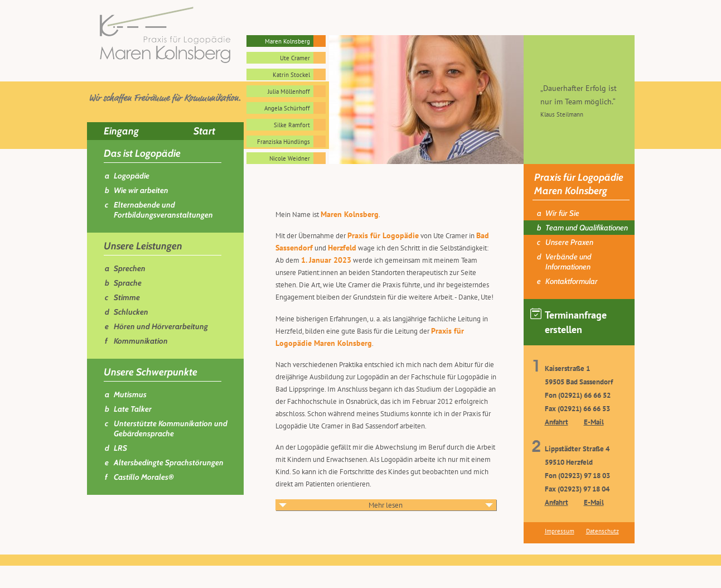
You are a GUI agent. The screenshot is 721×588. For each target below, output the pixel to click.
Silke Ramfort (292, 125)
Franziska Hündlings (284, 142)
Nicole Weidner (290, 158)
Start (204, 131)
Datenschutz (603, 531)
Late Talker (133, 409)
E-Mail (594, 422)
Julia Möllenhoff (289, 91)
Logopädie (132, 176)
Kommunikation (141, 341)
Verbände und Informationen (568, 262)
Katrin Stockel (291, 75)
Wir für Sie (562, 213)
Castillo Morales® (144, 477)
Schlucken (131, 312)
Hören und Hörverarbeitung (161, 326)
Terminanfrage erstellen (568, 322)
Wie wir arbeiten (141, 190)
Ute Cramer (295, 58)
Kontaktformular (572, 281)
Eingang (121, 131)
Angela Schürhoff (287, 108)
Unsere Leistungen (143, 246)
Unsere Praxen (569, 242)
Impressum (560, 531)
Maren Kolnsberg (287, 41)
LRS (120, 448)
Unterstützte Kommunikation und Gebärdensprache (171, 428)
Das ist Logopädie (142, 153)
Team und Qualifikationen (587, 228)
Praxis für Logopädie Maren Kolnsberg (579, 184)
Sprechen (130, 268)
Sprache (128, 283)
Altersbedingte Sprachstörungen (169, 462)
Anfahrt (557, 422)
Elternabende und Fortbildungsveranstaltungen (163, 210)
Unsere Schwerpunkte (151, 372)
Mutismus (130, 394)
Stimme (127, 297)
